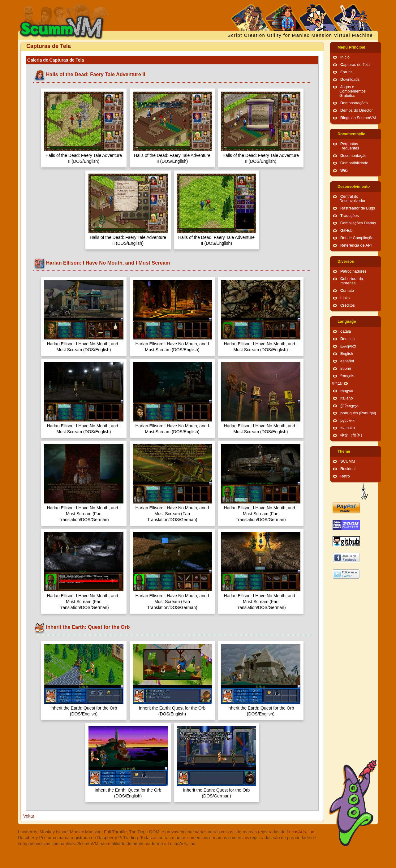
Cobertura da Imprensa (351, 281)
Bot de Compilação (357, 238)
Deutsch (347, 339)
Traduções (350, 216)
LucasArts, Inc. (301, 832)
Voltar (29, 816)
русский (347, 421)
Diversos (346, 261)
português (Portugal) (358, 413)
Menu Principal (351, 47)
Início (345, 57)
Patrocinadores (353, 271)
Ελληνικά (348, 346)
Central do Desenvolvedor (352, 199)
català (346, 331)
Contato (347, 291)
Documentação (351, 134)
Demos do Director (357, 110)
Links (345, 298)
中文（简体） (352, 435)
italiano (347, 398)
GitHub (346, 231)
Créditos (348, 305)
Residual (348, 469)
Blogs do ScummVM (358, 118)
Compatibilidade (354, 163)
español (347, 361)
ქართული (350, 406)
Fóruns (346, 72)
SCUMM (348, 461)
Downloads (350, 80)
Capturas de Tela (355, 65)
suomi (346, 369)
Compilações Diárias (358, 223)
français (347, 376)
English (347, 354)
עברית (337, 383)
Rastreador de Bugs (358, 208)
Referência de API (356, 245)
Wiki (344, 171)
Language (347, 322)
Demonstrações (354, 103)
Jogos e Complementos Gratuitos (353, 91)
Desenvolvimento (354, 187)
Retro (345, 476)
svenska (348, 428)
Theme (344, 451)
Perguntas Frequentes (349, 146)
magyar (347, 391)
